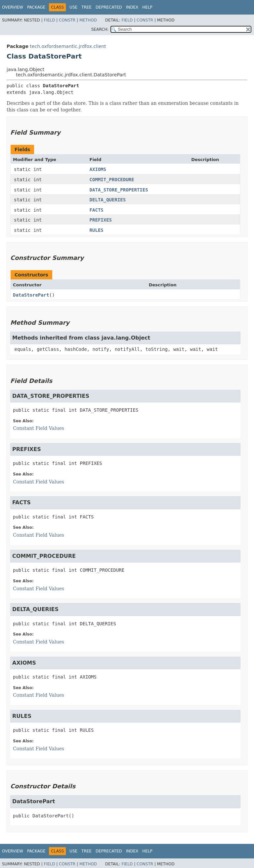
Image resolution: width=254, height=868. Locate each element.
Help (147, 7)
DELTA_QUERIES (108, 200)
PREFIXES (101, 220)
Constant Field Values (39, 428)
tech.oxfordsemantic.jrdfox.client (68, 46)
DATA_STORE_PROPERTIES (119, 190)
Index (132, 7)
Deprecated (109, 7)
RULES (97, 230)
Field (49, 20)
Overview (13, 7)
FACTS (97, 210)
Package (36, 7)
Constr (67, 20)
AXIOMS (98, 169)
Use (73, 7)
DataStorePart (31, 295)
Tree (86, 7)
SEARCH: (100, 29)
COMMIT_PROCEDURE (112, 180)
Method (88, 20)
